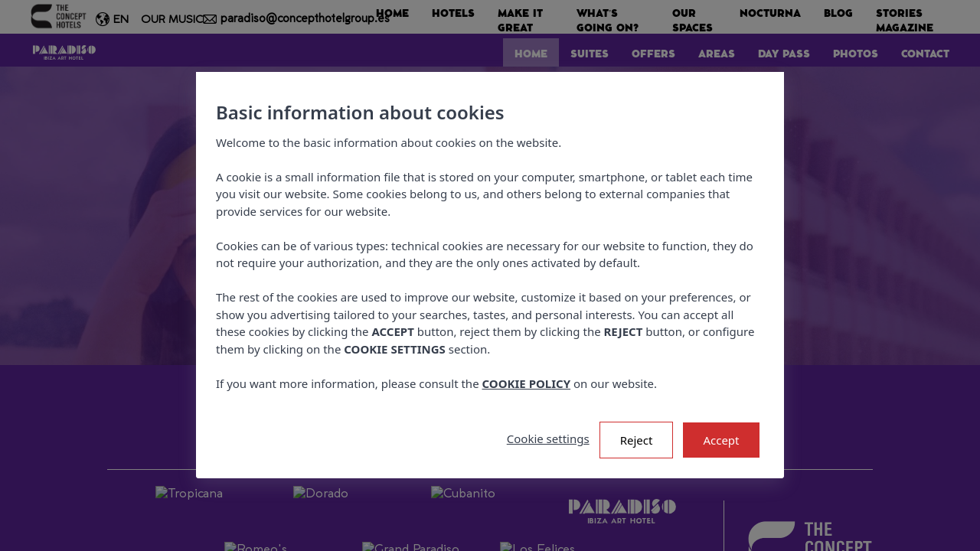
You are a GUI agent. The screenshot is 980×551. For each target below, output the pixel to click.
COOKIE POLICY (527, 383)
